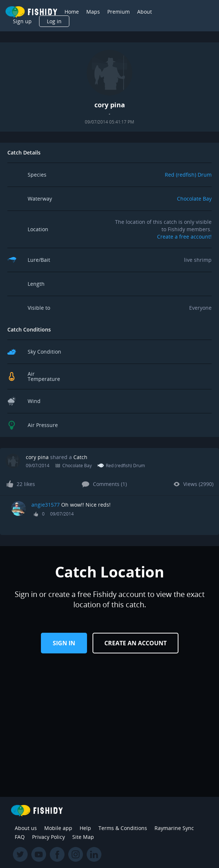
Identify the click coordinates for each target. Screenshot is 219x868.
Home (72, 12)
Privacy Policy (48, 837)
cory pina (37, 457)
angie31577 (46, 505)
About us (26, 828)
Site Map (83, 837)
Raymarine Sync (174, 828)
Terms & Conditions (123, 828)
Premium (119, 12)
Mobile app (58, 828)
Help (85, 828)
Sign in (64, 643)
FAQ (20, 837)
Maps (93, 12)
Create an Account (135, 643)
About (145, 12)
